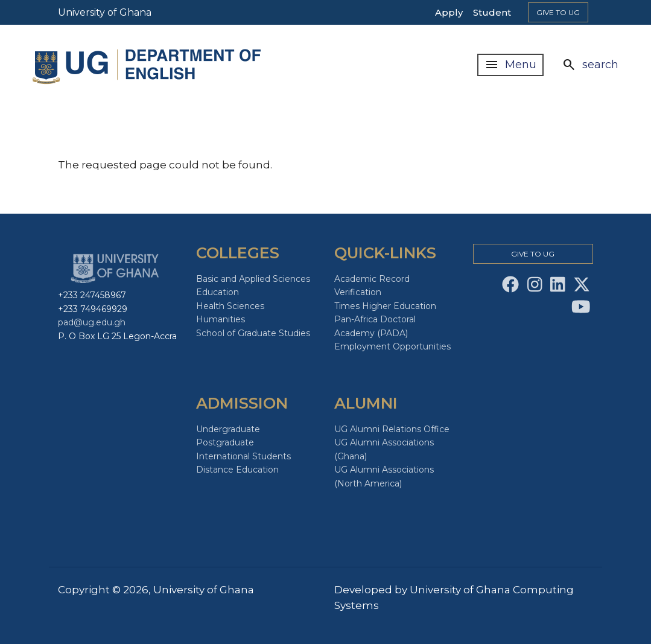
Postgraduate (225, 442)
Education (218, 292)
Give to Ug (558, 12)
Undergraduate (228, 429)
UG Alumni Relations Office (392, 429)
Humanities (221, 319)
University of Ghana (105, 12)
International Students (243, 456)
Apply (449, 12)
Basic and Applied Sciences (253, 279)
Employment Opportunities (392, 346)
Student (492, 12)
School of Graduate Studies (253, 333)
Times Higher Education (385, 306)
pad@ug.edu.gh (92, 322)
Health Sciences (230, 306)
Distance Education (237, 470)
